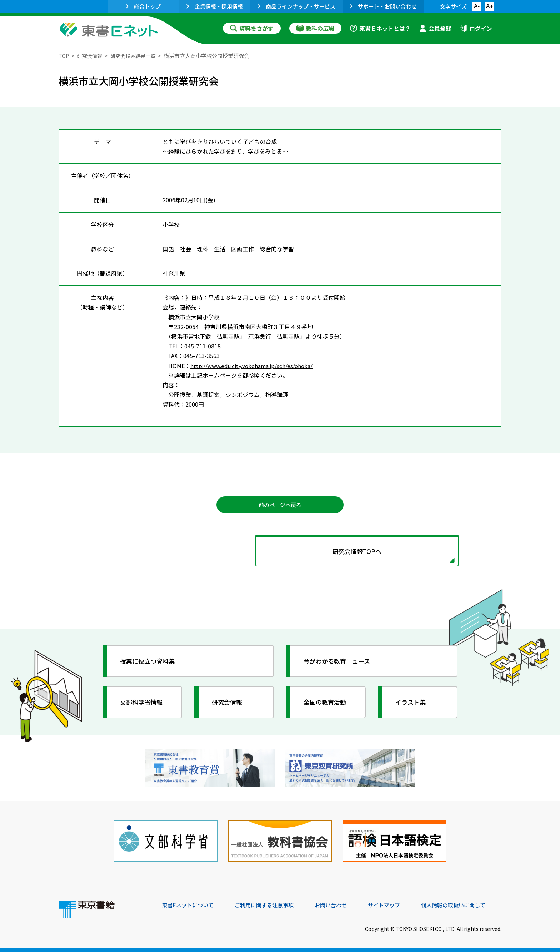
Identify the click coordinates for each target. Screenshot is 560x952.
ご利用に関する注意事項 (270, 903)
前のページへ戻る (280, 505)
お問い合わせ (339, 903)
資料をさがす (252, 28)
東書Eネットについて (190, 903)
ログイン (476, 28)
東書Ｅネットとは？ (380, 28)
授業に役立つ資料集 (150, 664)
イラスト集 (412, 705)
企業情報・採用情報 (215, 6)
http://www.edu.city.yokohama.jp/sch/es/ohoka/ (254, 365)
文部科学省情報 (144, 705)
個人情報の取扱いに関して (467, 903)
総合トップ (143, 6)
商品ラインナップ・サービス (296, 6)
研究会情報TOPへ (280, 553)
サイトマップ (395, 903)
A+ (490, 6)
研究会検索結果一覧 (137, 56)
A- (477, 6)
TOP (64, 56)
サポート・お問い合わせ (383, 6)
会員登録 (435, 28)
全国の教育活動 (327, 705)
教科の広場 (315, 28)
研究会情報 (91, 56)
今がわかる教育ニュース (340, 664)
